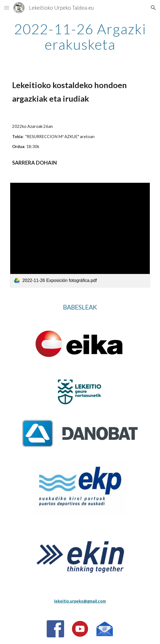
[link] (80, 235)
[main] (80, 37)
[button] (7, 8)
